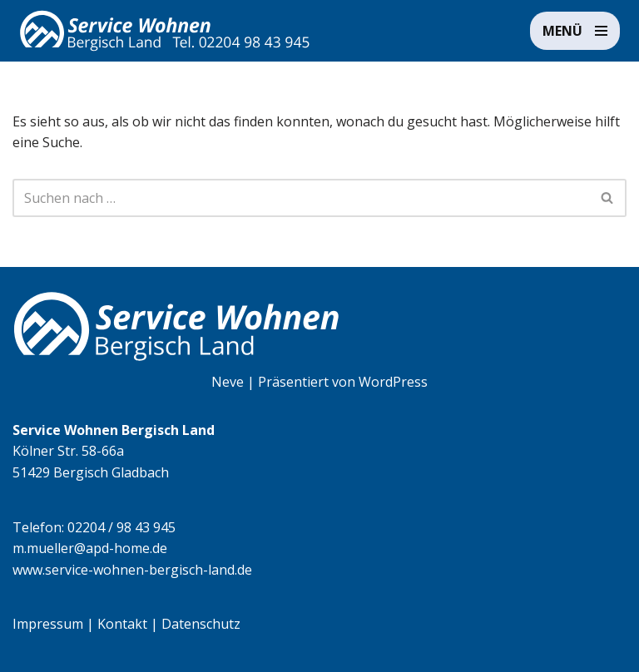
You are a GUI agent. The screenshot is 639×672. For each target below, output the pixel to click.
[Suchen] (301, 198)
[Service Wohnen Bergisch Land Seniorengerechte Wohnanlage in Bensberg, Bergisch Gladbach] (165, 31)
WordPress (393, 382)
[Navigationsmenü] (575, 31)
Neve (228, 382)
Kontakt (122, 624)
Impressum (48, 624)
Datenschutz (201, 624)
